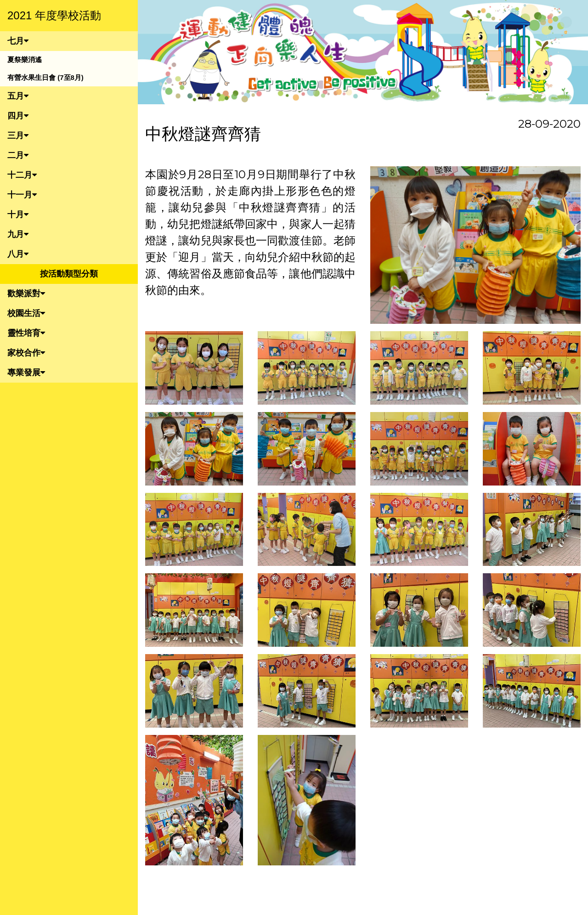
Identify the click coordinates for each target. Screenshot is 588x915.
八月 (18, 254)
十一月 (22, 195)
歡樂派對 (26, 294)
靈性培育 (26, 333)
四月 (18, 116)
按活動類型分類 (69, 274)
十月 (18, 215)
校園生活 (26, 313)
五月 (18, 96)
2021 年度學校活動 (54, 15)
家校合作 (26, 353)
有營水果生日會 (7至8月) (45, 77)
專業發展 (26, 373)
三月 (18, 136)
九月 (18, 234)
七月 (18, 41)
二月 (18, 155)
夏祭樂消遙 (25, 59)
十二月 (22, 175)
